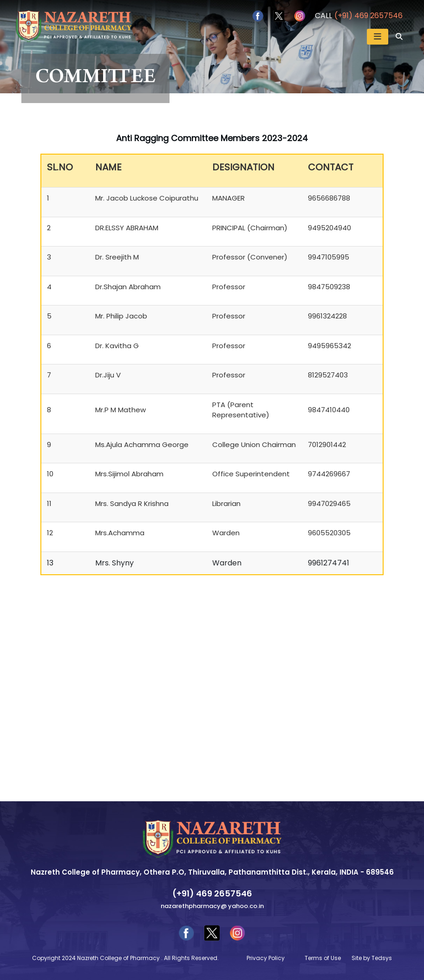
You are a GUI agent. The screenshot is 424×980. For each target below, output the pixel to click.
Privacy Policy (266, 958)
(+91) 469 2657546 (369, 16)
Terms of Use (323, 958)
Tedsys (382, 958)
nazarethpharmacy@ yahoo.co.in (212, 906)
